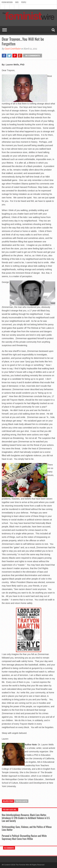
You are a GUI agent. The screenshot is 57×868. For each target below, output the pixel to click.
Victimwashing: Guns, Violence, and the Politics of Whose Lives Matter (27, 828)
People (24, 2)
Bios (17, 2)
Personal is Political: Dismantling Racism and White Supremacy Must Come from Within (24, 837)
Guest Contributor (13, 49)
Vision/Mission (7, 2)
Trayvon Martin (21, 801)
